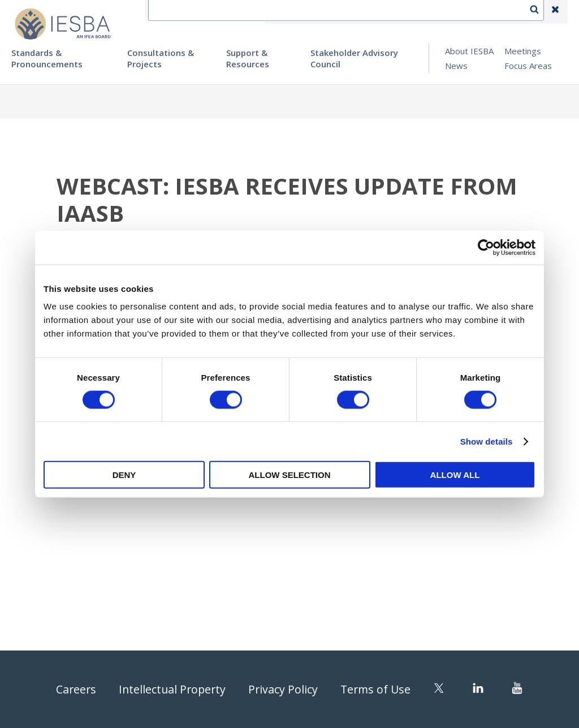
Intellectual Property (171, 689)
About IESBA (469, 51)
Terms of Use (378, 689)
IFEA (283, 12)
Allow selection (290, 475)
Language (378, 12)
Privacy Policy (284, 689)
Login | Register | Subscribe (465, 12)
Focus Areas (528, 66)
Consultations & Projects (161, 58)
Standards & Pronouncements (47, 58)
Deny (124, 475)
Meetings (523, 51)
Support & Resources (248, 58)
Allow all (455, 475)
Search (540, 12)
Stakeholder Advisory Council (354, 58)
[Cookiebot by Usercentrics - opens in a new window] (486, 247)
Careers (73, 689)
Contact (325, 12)
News (456, 66)
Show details (487, 441)
